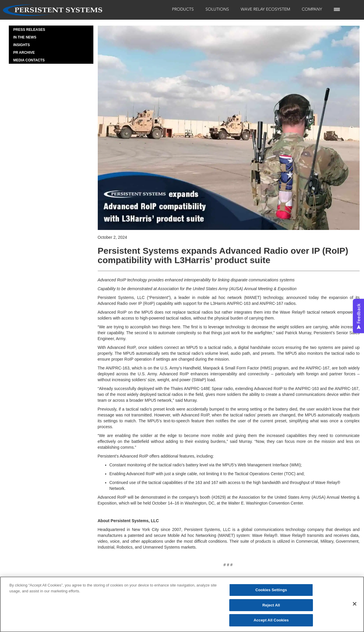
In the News (25, 37)
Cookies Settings (271, 592)
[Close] (355, 606)
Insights (22, 45)
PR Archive (24, 53)
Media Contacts (29, 60)
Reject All (271, 607)
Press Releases (29, 30)
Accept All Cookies (271, 623)
